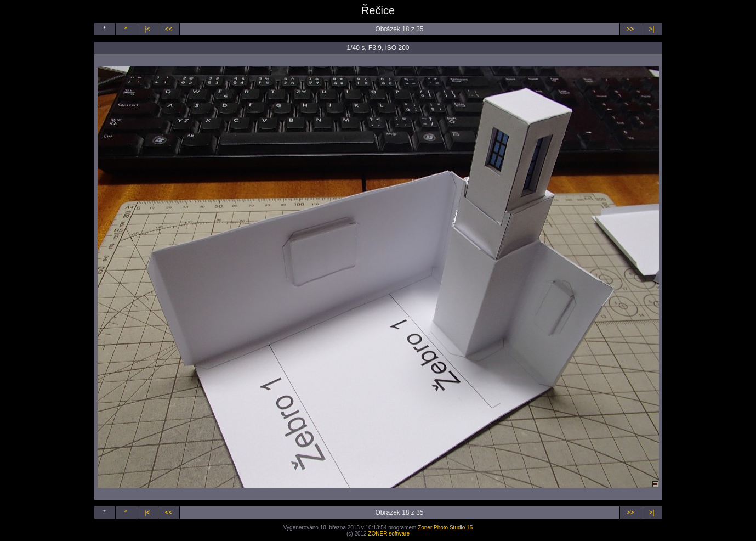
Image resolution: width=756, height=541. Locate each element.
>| (651, 29)
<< (168, 29)
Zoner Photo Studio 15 (445, 528)
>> (630, 29)
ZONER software (389, 534)
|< (147, 29)
